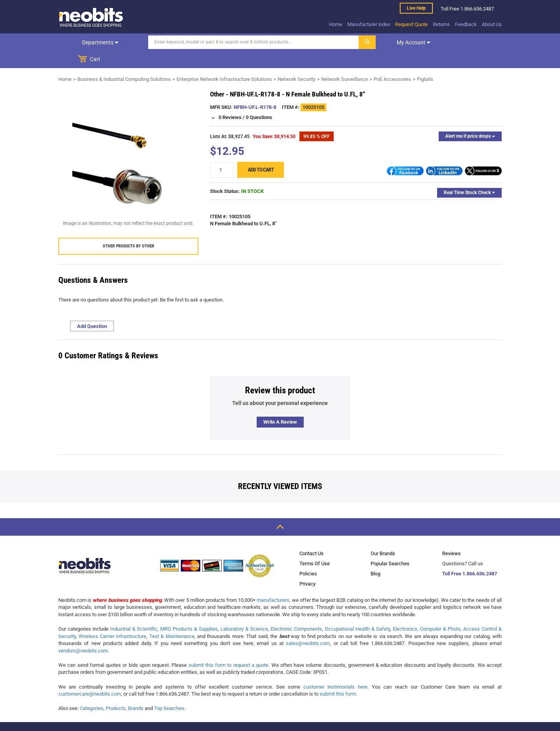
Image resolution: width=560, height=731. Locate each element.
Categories (92, 691)
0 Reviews (230, 100)
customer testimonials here (335, 670)
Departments (91, 42)
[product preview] (128, 143)
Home (336, 24)
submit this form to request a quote (229, 648)
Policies (308, 557)
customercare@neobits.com (90, 677)
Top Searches (169, 691)
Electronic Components (296, 612)
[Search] (234, 42)
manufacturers (273, 583)
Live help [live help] (416, 8)
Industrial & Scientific (134, 612)
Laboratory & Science (244, 612)
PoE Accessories (392, 62)
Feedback (466, 24)
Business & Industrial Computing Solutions (124, 62)
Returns (441, 24)
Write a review (280, 405)
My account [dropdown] (394, 42)
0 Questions (259, 100)
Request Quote (411, 24)
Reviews (451, 536)
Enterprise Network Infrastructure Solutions (224, 62)
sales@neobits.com (308, 626)
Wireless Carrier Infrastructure (112, 619)
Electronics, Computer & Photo (427, 612)
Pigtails (425, 62)
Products (116, 691)
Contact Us (311, 536)
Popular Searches (390, 546)
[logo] (91, 17)
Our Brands (383, 536)
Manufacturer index (369, 24)
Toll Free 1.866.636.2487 (470, 557)
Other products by (128, 229)
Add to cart (261, 153)
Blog (375, 557)
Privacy (307, 567)
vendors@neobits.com (83, 634)
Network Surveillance (345, 62)
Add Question (92, 309)
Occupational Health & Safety (357, 612)
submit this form (338, 677)
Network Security (297, 62)
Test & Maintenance (172, 619)
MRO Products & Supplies (189, 612)
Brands (136, 691)
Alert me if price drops (470, 119)
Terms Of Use (315, 546)
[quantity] (222, 153)
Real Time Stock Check (469, 175)
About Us (492, 24)
